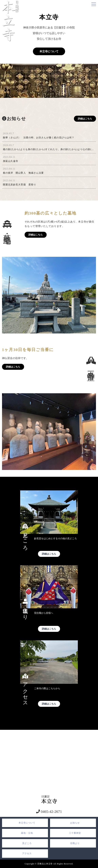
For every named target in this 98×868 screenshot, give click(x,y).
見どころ (27, 843)
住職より (75, 843)
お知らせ (75, 823)
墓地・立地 (27, 833)
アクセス (27, 853)
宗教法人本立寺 (45, 864)
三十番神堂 (75, 833)
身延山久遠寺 (11, 161)
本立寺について (49, 51)
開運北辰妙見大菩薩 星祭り (19, 185)
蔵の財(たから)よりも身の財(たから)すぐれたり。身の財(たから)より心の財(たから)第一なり (49, 149)
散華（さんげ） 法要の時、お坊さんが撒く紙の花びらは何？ (39, 138)
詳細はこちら (85, 119)
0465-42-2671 (51, 812)
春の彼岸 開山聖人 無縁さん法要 (23, 173)
